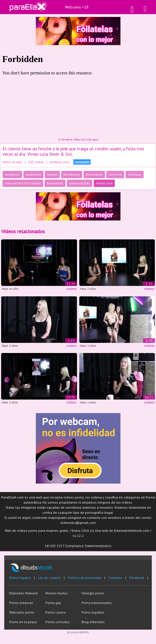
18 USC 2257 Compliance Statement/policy (78, 546)
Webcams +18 (77, 7)
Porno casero (56, 612)
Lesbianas (33, 174)
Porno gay (53, 603)
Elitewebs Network (24, 593)
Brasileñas (55, 183)
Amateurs (12, 174)
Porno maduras (21, 603)
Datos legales (20, 578)
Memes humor (57, 593)
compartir (82, 162)
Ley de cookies (49, 578)
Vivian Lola (104, 183)
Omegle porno (93, 593)
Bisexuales (94, 174)
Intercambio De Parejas (23, 183)
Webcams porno (22, 612)
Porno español (93, 612)
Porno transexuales (97, 603)
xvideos (71, 289)
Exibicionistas (80, 183)
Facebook (137, 578)
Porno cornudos (58, 622)
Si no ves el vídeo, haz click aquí (78, 139)
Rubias (52, 174)
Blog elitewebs (93, 622)
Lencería (115, 174)
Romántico (72, 174)
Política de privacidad (84, 578)
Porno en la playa (23, 622)
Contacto (115, 578)
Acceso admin (78, 632)
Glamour (135, 174)
